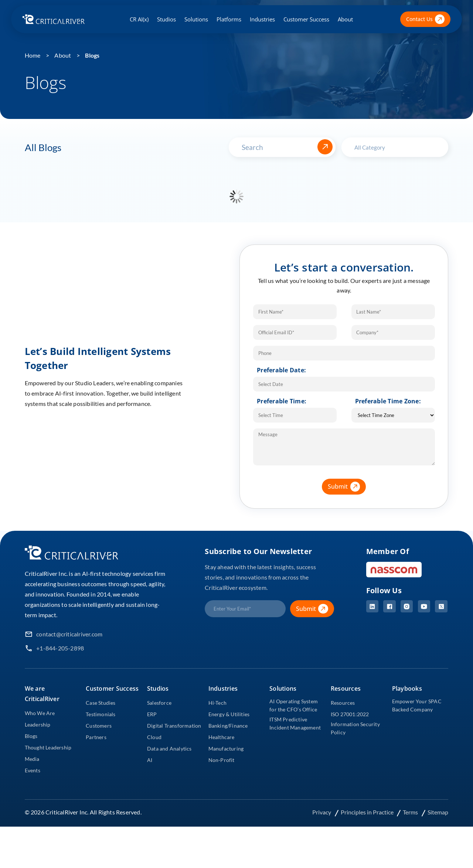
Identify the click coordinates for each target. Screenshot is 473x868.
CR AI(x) (139, 19)
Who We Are (40, 713)
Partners (96, 737)
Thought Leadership (48, 747)
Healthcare (222, 737)
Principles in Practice (367, 812)
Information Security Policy (355, 728)
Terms (411, 812)
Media (32, 759)
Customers (99, 726)
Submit (347, 487)
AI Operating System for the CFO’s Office (294, 705)
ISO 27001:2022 (350, 714)
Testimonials (101, 714)
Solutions (196, 19)
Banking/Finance (228, 726)
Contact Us (426, 19)
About (345, 19)
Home (33, 55)
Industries (262, 19)
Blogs (92, 55)
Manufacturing (226, 749)
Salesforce (159, 703)
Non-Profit (222, 760)
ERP (152, 714)
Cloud (154, 737)
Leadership (38, 725)
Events (33, 770)
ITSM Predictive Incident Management (295, 723)
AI (150, 760)
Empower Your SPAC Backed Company (417, 705)
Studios (166, 19)
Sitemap (438, 812)
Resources (343, 703)
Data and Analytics (169, 749)
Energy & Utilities (229, 714)
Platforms (229, 19)
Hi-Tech (217, 703)
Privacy (321, 812)
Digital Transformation (174, 726)
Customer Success (306, 19)
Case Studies (101, 703)
